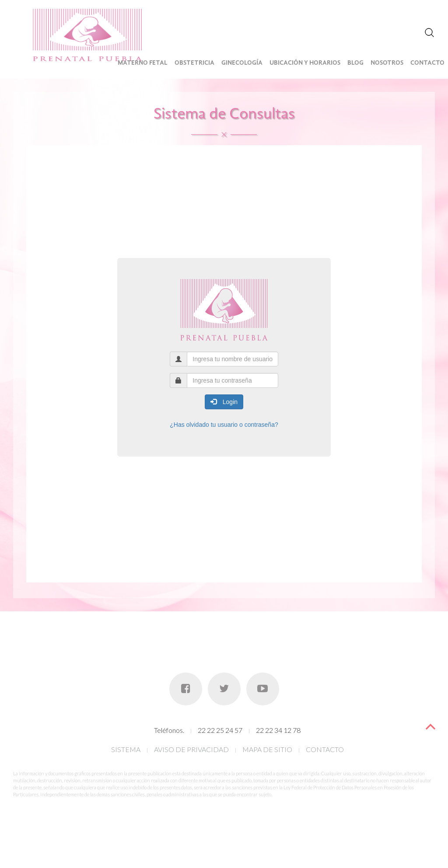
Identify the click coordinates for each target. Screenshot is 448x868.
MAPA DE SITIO (267, 749)
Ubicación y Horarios (305, 63)
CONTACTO (325, 749)
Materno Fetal (143, 63)
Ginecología (242, 63)
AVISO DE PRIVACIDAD (191, 749)
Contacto (427, 63)
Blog (355, 63)
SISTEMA (126, 749)
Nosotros (387, 63)
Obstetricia (194, 63)
